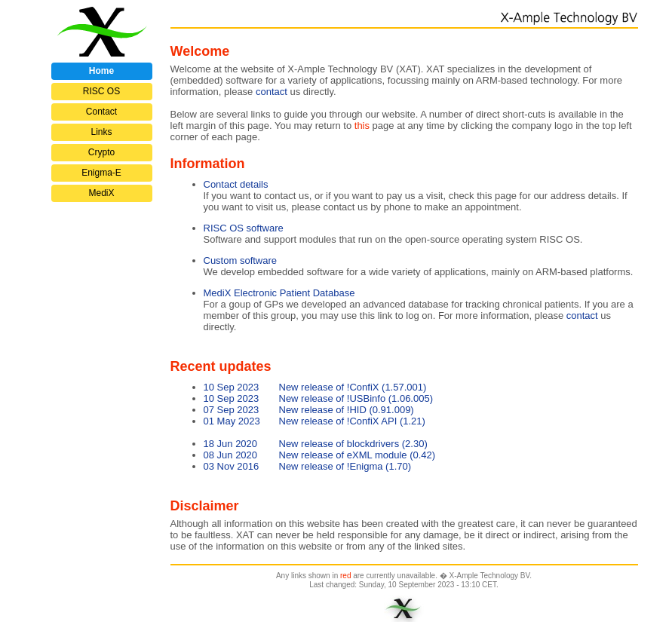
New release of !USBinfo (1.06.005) (319, 398)
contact (582, 315)
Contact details (236, 184)
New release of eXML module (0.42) (320, 455)
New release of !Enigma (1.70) (308, 466)
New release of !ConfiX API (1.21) (315, 421)
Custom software (241, 260)
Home (101, 71)
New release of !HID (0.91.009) (309, 410)
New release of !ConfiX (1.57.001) (315, 387)
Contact (101, 112)
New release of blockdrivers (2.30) (316, 444)
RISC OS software (244, 228)
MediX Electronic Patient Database (279, 293)
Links (101, 132)
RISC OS (101, 91)
